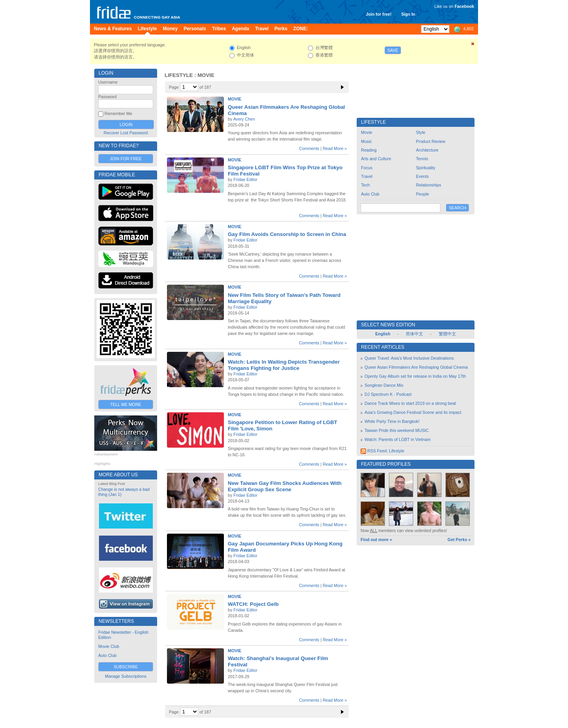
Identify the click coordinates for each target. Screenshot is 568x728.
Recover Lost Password (126, 133)
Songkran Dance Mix (384, 385)
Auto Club (107, 655)
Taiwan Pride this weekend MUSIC (397, 430)
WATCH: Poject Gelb (253, 604)
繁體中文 (447, 334)
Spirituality (426, 168)
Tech (366, 185)
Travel (367, 176)
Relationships (429, 185)
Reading (369, 150)
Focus (367, 168)
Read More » (335, 148)
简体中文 (414, 334)
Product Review (431, 141)
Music (366, 141)
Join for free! (378, 14)
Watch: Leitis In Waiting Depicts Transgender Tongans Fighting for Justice (284, 365)
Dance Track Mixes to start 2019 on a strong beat (410, 403)
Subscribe (126, 667)
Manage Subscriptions (126, 676)
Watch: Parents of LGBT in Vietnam (398, 439)
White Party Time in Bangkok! (392, 421)
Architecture (427, 150)
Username (108, 82)
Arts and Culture (376, 159)
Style (421, 132)
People (422, 194)
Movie (235, 99)
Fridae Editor (245, 179)
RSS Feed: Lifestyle (382, 451)
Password (107, 97)
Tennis (422, 159)
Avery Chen (244, 119)
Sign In (408, 14)
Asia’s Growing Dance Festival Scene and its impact (413, 412)
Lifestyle (179, 75)
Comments (309, 148)
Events (422, 176)
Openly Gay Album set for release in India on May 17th (415, 376)
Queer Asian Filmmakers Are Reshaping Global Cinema (416, 367)
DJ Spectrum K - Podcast (388, 394)
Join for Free (126, 159)
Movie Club (109, 646)
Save (393, 50)
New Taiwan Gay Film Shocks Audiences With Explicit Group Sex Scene (285, 486)
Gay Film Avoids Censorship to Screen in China (287, 234)
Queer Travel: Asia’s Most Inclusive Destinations (409, 358)
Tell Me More (126, 404)
